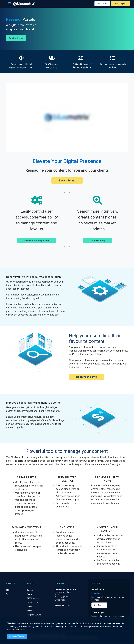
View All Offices (62, 606)
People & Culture (34, 615)
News (29, 611)
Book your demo (86, 377)
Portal (30, 594)
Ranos (30, 607)
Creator (30, 590)
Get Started (102, 4)
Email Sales (96, 593)
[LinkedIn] (7, 590)
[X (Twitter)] (7, 595)
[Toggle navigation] (9, 4)
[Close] (17, 636)
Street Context (33, 602)
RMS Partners (33, 598)
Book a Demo (16, 38)
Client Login (120, 4)
